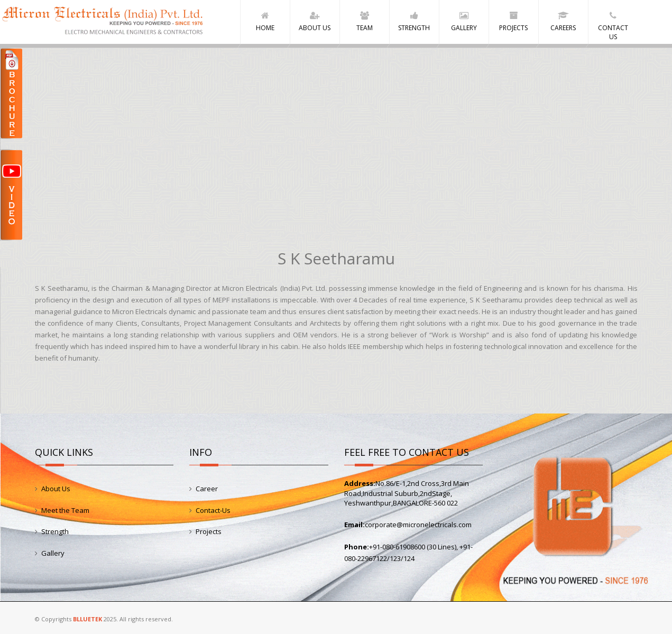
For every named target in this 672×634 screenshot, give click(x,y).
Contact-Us (213, 510)
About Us (56, 489)
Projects (209, 531)
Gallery (53, 553)
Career (207, 489)
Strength (55, 531)
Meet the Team (65, 510)
